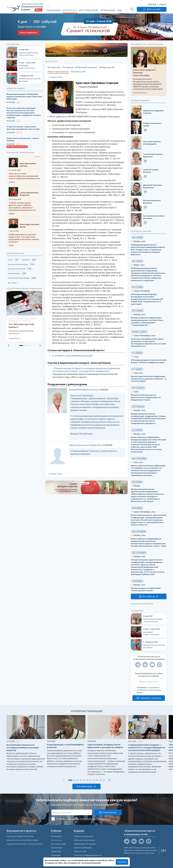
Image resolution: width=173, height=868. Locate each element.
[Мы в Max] (159, 665)
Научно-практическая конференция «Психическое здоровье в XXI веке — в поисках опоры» (149, 379)
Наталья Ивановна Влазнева (152, 202)
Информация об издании (85, 844)
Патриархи (68, 67)
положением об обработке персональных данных (149, 690)
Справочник (56, 851)
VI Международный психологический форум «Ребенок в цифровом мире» (149, 361)
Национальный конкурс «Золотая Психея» (25, 844)
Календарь (56, 855)
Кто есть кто (70, 10)
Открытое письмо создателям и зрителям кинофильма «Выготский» (23, 128)
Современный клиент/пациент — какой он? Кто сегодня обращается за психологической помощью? (146, 748)
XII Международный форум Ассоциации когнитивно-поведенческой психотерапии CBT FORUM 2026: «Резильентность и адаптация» (147, 299)
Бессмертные (54, 67)
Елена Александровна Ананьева (144, 71)
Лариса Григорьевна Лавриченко (85, 445)
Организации (108, 10)
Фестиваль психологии (17, 147)
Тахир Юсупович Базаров (151, 171)
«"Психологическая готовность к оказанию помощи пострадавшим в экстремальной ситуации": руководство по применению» (86, 370)
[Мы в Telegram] (138, 665)
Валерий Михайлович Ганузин (83, 390)
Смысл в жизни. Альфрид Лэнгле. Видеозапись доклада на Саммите (105, 746)
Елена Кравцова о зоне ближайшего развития (65, 746)
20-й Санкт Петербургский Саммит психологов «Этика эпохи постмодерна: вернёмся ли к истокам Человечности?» (148, 343)
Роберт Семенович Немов (152, 125)
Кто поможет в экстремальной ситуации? (73, 356)
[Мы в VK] (145, 665)
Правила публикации (83, 848)
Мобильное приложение (84, 840)
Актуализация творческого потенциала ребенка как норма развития (23, 748)
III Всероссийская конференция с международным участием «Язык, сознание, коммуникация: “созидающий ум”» (147, 321)
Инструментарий (89, 10)
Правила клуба (80, 851)
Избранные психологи (86, 67)
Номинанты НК (78, 72)
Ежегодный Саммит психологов (20, 836)
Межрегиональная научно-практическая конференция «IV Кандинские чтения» (146, 397)
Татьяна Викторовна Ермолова (153, 155)
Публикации (53, 10)
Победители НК (107, 67)
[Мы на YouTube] (152, 665)
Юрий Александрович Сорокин (153, 112)
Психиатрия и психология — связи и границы (23, 139)
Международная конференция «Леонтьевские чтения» (146, 589)
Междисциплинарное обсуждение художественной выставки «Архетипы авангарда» (24, 97)
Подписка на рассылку (84, 836)
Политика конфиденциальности (88, 855)
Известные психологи (58, 72)
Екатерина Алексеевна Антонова (154, 217)
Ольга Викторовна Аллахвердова (152, 143)
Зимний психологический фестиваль (22, 840)
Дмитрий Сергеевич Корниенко (153, 186)
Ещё (120, 10)
